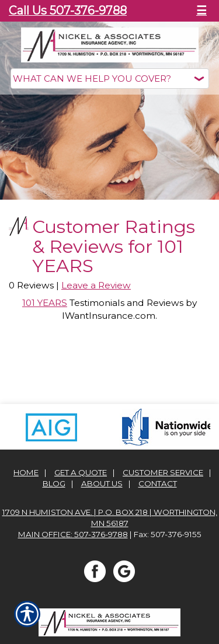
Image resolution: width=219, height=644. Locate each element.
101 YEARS (45, 301)
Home (26, 470)
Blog (54, 481)
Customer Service (163, 470)
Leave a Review (96, 283)
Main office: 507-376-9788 (73, 532)
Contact (158, 481)
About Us (102, 481)
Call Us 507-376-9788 (68, 11)
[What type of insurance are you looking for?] (110, 79)
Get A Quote (81, 470)
